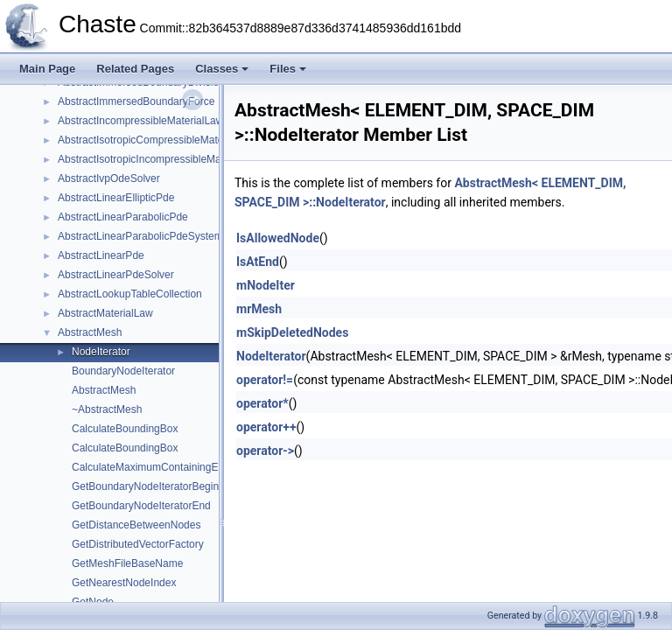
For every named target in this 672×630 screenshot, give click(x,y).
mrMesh (259, 309)
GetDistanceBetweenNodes (136, 525)
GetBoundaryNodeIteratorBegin (145, 486)
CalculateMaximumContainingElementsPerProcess (190, 467)
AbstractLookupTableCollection (130, 294)
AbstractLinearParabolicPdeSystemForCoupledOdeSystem (195, 236)
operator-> (265, 451)
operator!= (265, 380)
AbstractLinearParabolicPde (123, 217)
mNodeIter (266, 285)
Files (288, 69)
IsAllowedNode (278, 238)
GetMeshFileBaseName (127, 563)
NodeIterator (101, 352)
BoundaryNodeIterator (123, 371)
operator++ (266, 427)
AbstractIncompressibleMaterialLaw (140, 121)
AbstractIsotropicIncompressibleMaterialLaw (161, 159)
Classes (222, 69)
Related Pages (135, 69)
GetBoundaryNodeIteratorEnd (141, 506)
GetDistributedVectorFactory (138, 544)
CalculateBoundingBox (125, 429)
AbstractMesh (90, 332)
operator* (262, 403)
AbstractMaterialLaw (105, 313)
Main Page (47, 69)
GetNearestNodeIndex (124, 583)
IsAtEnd (258, 262)
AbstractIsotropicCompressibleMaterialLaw (157, 140)
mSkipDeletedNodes (292, 332)
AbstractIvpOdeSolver (109, 178)
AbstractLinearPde (101, 255)
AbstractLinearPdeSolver (116, 275)
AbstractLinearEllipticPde (116, 198)
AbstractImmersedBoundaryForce (136, 101)
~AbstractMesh (107, 409)
